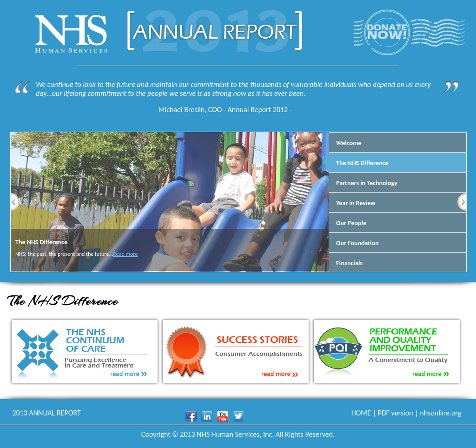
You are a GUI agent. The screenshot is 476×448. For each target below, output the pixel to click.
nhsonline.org (440, 413)
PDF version (395, 413)
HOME (361, 413)
